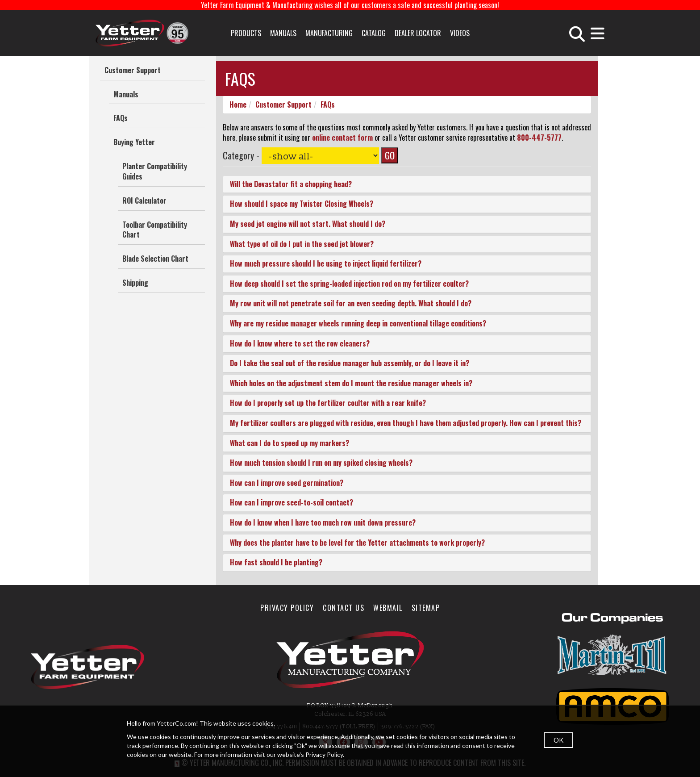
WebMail (388, 608)
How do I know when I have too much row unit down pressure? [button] (323, 522)
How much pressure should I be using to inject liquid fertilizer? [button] (326, 264)
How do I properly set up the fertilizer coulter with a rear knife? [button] (328, 403)
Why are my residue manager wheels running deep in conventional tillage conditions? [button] (358, 323)
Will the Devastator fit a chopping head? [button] (291, 184)
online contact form (342, 138)
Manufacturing (329, 33)
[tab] (407, 184)
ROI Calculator (144, 201)
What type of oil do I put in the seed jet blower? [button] (302, 244)
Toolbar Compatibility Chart (155, 230)
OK (558, 740)
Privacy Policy (287, 608)
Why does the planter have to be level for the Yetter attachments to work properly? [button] (357, 543)
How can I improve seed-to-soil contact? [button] (292, 503)
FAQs (121, 118)
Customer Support (133, 70)
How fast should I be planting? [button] (276, 563)
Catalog (374, 33)
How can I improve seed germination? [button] (287, 483)
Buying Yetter (134, 142)
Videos (460, 33)
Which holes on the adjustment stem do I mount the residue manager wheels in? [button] (351, 383)
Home (238, 104)
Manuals (283, 33)
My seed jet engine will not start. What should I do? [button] (308, 224)
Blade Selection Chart (155, 259)
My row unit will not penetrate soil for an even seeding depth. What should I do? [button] (351, 304)
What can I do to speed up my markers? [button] (290, 443)
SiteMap (426, 608)
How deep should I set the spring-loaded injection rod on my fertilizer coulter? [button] (349, 284)
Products (246, 33)
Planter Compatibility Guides (155, 171)
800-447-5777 (539, 138)
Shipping (135, 283)
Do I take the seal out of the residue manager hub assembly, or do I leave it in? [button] (350, 363)
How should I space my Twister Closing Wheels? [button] (302, 204)
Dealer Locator (418, 33)
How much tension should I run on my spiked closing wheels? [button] (321, 463)
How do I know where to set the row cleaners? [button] (300, 343)
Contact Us (344, 608)
